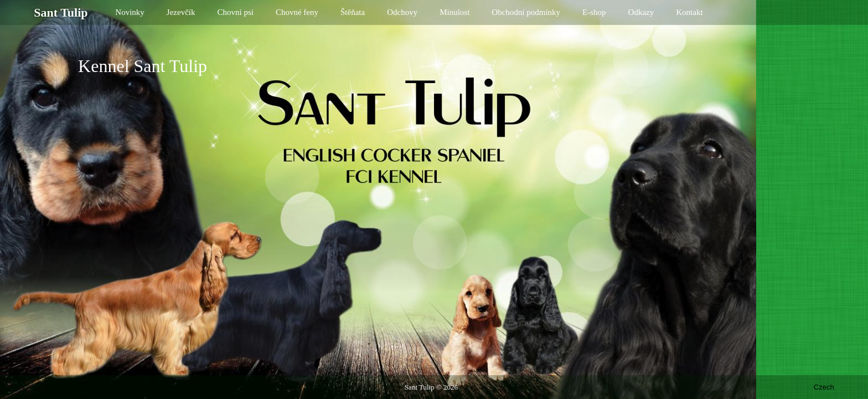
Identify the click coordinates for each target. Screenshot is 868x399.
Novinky (130, 12)
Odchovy (402, 12)
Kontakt (689, 12)
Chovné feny (297, 12)
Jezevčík (181, 12)
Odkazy (641, 12)
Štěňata (353, 12)
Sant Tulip (420, 387)
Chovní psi (236, 12)
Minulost (454, 12)
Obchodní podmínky (526, 12)
